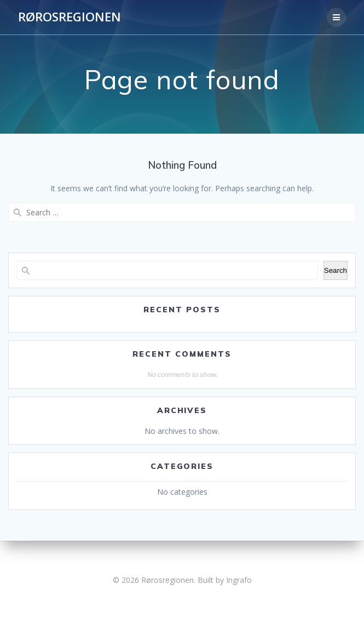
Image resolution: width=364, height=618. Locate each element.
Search (336, 270)
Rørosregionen (70, 17)
